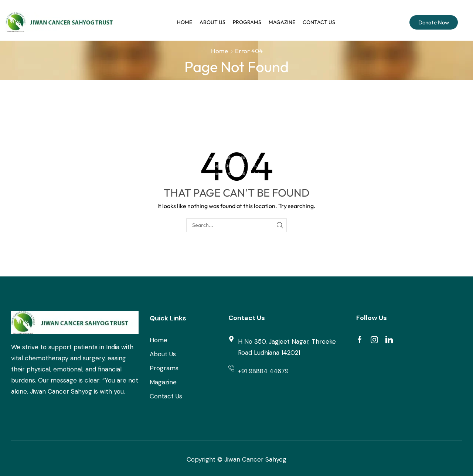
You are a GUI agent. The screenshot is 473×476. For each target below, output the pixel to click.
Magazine (282, 22)
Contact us (319, 22)
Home (185, 22)
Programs (247, 22)
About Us (212, 22)
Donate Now (434, 22)
